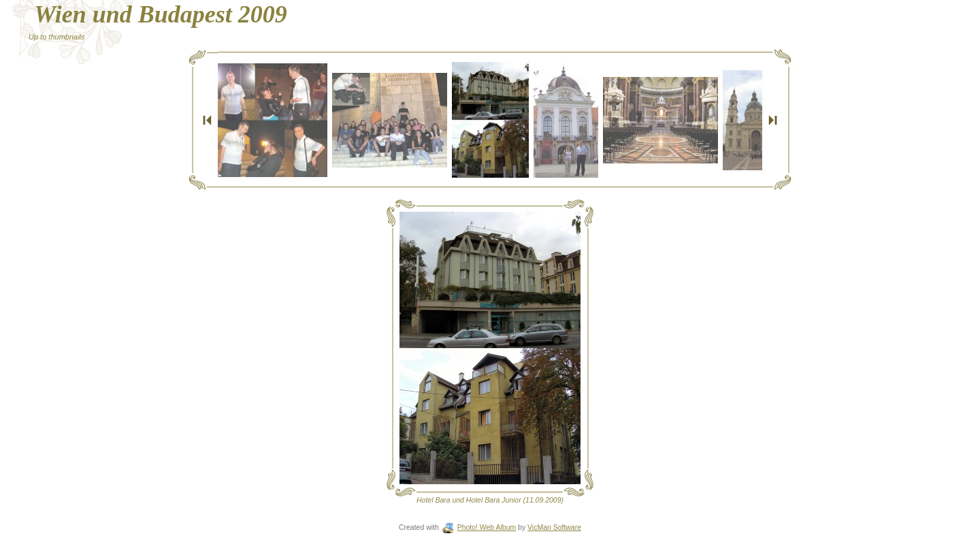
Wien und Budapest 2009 (161, 14)
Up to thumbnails (57, 37)
